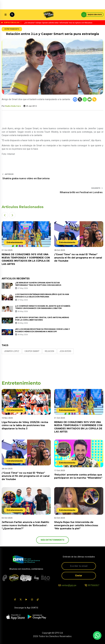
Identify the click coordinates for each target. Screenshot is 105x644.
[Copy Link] (94, 99)
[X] (80, 99)
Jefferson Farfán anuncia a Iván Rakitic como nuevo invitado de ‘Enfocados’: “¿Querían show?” (25, 529)
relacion (49, 351)
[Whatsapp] (85, 99)
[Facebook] (75, 99)
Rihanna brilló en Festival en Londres (81, 192)
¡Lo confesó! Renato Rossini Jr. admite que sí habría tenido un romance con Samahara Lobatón (43, 307)
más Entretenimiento (52, 540)
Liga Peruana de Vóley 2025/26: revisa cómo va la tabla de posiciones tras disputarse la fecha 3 (25, 429)
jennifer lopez (12, 351)
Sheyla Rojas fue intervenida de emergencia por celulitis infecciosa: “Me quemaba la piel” (76, 529)
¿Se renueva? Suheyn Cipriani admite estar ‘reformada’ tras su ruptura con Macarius (38, 284)
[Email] (90, 99)
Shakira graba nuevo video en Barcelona (26, 178)
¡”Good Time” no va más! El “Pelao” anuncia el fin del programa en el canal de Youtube (78, 258)
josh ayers (65, 351)
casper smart (32, 351)
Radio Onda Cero (13, 106)
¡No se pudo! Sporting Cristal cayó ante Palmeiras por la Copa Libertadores (42, 319)
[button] (5, 215)
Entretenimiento (12, 29)
